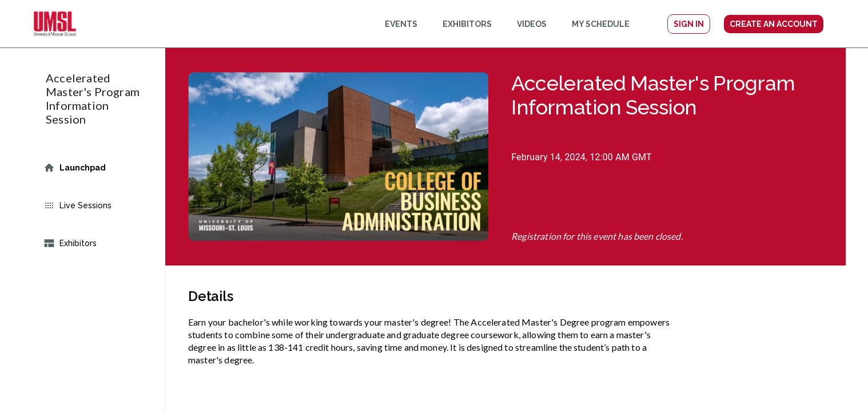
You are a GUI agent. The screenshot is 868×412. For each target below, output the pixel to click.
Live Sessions (94, 205)
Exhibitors (94, 243)
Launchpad (94, 168)
